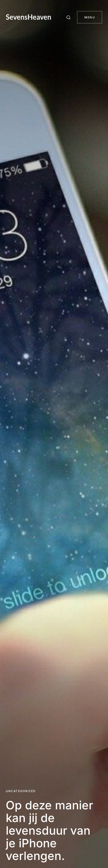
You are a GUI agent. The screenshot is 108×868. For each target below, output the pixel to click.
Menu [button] (90, 17)
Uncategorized (21, 791)
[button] (69, 17)
